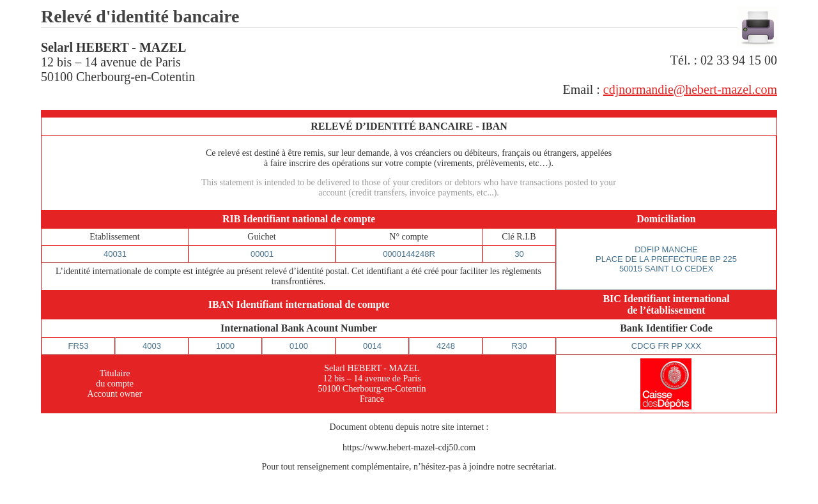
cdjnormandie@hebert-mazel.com (690, 89)
